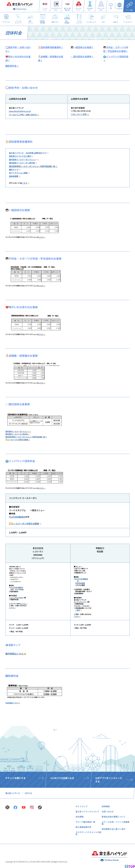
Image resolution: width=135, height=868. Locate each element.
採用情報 (106, 806)
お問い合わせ (108, 811)
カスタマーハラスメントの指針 (88, 833)
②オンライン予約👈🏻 (80, 114)
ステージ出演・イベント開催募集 (115, 823)
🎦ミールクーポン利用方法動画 (24, 524)
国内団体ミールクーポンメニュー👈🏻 (18, 431)
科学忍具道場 (80, 583)
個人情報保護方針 (83, 827)
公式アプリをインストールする (109, 780)
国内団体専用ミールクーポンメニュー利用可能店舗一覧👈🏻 (33, 166)
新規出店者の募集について (114, 817)
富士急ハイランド (13, 793)
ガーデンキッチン (80, 602)
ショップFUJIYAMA (16, 597)
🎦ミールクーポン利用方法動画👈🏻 (18, 440)
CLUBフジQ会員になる (62, 778)
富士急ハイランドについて (87, 811)
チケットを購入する (15, 778)
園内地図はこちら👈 (16, 654)
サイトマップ (81, 806)
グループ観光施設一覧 (85, 822)
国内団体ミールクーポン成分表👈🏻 (17, 434)
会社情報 (79, 817)
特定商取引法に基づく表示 (114, 829)
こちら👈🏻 (42, 237)
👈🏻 (29, 153)
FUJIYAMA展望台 (17, 517)
